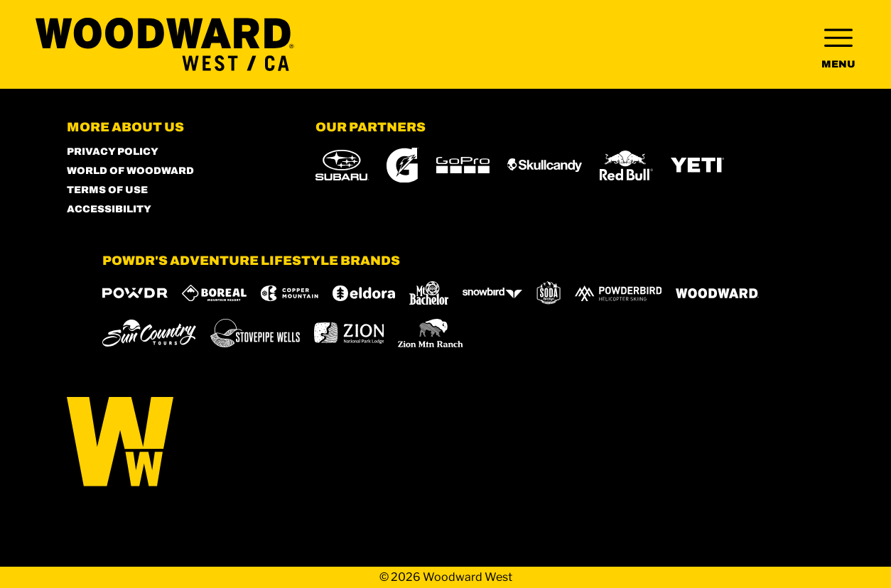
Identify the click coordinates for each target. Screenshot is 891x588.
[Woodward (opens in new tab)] (717, 293)
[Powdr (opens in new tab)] (135, 293)
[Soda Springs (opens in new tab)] (549, 293)
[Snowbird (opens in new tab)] (492, 293)
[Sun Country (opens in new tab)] (149, 333)
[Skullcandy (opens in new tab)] (545, 165)
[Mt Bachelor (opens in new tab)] (429, 293)
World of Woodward (130, 171)
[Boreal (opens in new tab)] (214, 293)
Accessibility (109, 209)
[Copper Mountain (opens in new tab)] (290, 293)
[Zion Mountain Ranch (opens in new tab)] (430, 333)
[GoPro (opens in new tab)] (463, 165)
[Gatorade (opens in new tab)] (403, 165)
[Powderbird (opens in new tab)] (618, 293)
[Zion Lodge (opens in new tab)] (349, 333)
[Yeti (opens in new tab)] (697, 165)
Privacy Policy (113, 152)
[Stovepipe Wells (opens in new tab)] (255, 333)
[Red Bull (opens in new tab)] (626, 165)
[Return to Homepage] (165, 44)
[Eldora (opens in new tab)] (364, 293)
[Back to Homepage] (173, 443)
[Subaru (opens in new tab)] (342, 165)
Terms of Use (107, 190)
